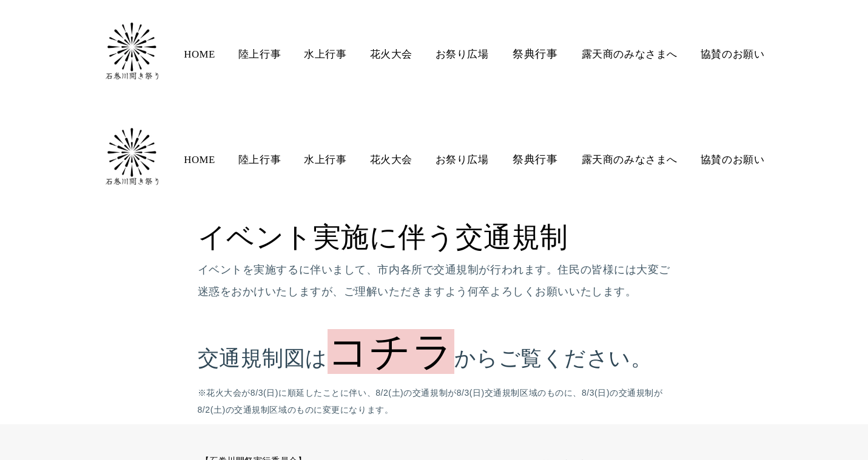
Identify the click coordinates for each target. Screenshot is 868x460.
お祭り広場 (462, 54)
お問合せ (528, 382)
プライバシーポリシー (613, 382)
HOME (202, 54)
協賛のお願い (730, 54)
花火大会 (391, 54)
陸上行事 (261, 54)
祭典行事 (534, 54)
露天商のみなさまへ (627, 54)
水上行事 (326, 54)
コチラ (391, 246)
